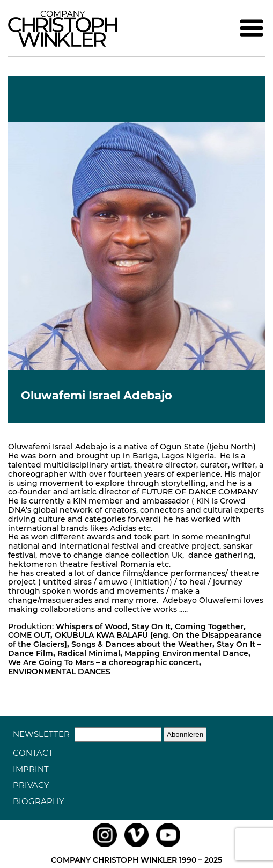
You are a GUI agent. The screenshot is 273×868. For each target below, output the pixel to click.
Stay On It (151, 626)
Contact (33, 753)
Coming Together (209, 626)
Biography (39, 801)
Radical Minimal (89, 653)
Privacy (31, 785)
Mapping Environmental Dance (186, 653)
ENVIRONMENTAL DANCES (59, 672)
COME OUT (29, 635)
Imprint (31, 769)
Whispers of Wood (92, 626)
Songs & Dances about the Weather (142, 644)
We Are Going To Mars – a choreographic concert (104, 662)
